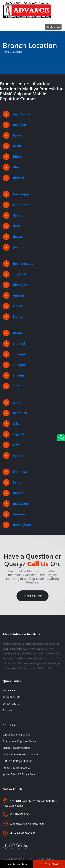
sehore (18, 455)
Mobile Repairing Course (16, 748)
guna (17, 402)
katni (17, 482)
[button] (53, 27)
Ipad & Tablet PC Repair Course (20, 774)
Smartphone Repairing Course (20, 741)
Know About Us (11, 697)
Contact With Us (12, 704)
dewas (18, 237)
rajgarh (18, 434)
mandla (19, 493)
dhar (17, 167)
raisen (18, 423)
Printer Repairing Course (16, 768)
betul (17, 146)
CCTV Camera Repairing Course (20, 754)
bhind (17, 157)
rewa (17, 445)
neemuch (20, 413)
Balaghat (20, 125)
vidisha (18, 306)
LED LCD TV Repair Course (17, 761)
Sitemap (7, 710)
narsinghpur (22, 525)
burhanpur (21, 194)
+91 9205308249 (49, 864)
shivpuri (19, 375)
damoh (18, 215)
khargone (20, 317)
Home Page (9, 690)
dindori (18, 178)
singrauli (19, 274)
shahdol (19, 343)
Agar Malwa (22, 114)
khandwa (20, 472)
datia (17, 226)
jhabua (18, 247)
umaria (18, 295)
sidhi (17, 386)
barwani (19, 135)
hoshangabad (23, 263)
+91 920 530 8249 (32, 596)
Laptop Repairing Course (17, 735)
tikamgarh (21, 285)
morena (19, 514)
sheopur (19, 365)
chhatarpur (21, 205)
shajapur (20, 354)
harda (17, 333)
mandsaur (21, 503)
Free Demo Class (16, 864)
